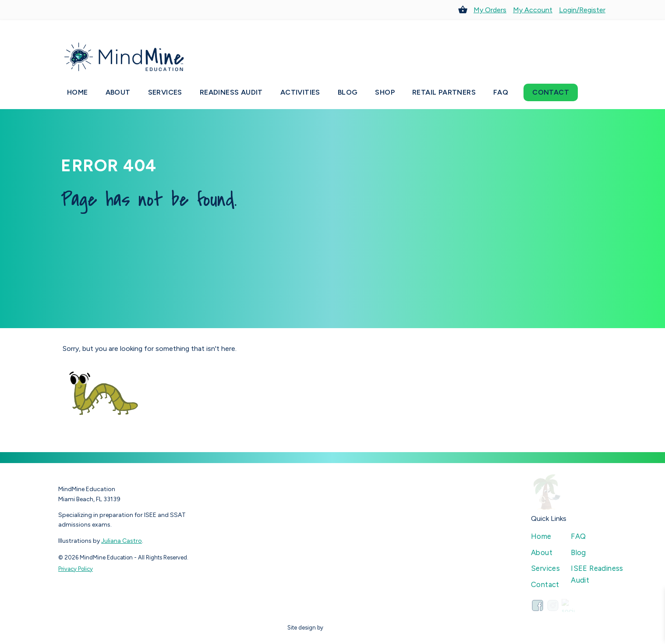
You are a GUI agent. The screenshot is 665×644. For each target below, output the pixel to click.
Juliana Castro (122, 541)
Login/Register (582, 10)
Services (165, 92)
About (118, 92)
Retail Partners (444, 92)
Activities (300, 92)
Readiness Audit (231, 92)
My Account (533, 10)
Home (78, 92)
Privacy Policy (76, 569)
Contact (551, 92)
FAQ (501, 92)
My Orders (490, 10)
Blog (348, 92)
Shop (385, 92)
